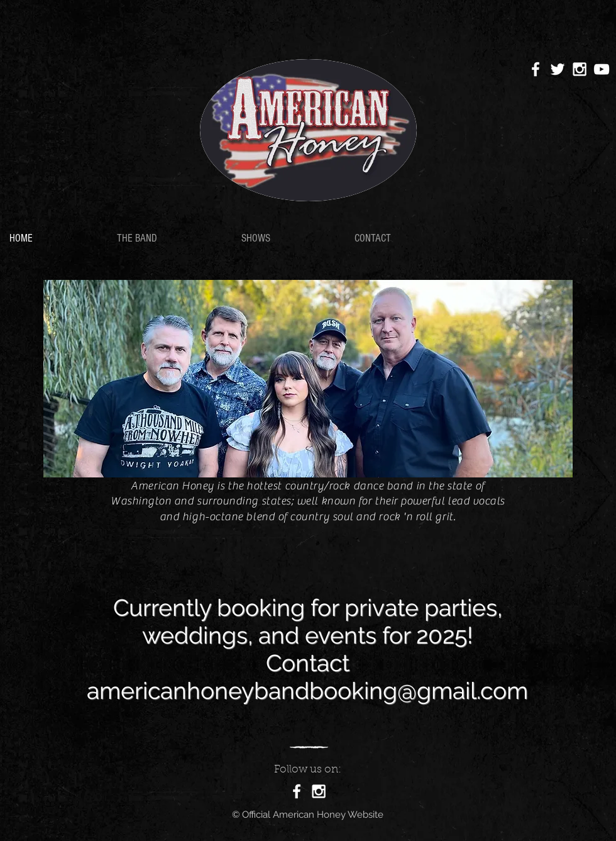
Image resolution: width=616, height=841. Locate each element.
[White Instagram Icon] (580, 69)
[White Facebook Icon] (536, 69)
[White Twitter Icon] (558, 69)
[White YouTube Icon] (602, 69)
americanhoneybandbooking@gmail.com (307, 691)
